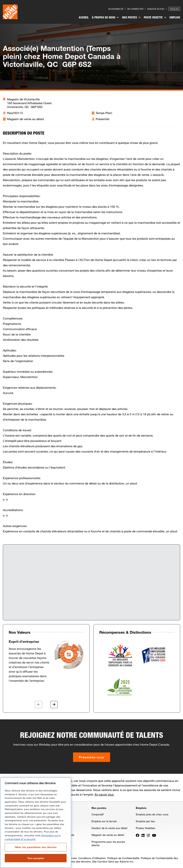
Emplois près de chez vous (152, 814)
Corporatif (97, 814)
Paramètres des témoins (76, 861)
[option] (46, 661)
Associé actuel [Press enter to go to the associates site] (156, 9)
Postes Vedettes (146, 828)
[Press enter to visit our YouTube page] (154, 835)
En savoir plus (104, 794)
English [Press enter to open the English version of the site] (174, 9)
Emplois (175, 17)
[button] (38, 705)
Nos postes (132, 17)
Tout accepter (36, 858)
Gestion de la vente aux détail (109, 828)
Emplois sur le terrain (104, 821)
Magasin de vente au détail (108, 835)
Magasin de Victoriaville (23, 99)
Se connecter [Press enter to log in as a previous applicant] (135, 9)
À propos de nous (106, 17)
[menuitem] (84, 18)
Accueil (84, 17)
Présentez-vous (92, 757)
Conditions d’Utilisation (92, 858)
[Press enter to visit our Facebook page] (138, 835)
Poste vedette (155, 17)
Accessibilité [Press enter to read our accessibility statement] (116, 9)
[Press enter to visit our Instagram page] (148, 835)
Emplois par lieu (145, 821)
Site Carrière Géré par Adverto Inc (113, 861)
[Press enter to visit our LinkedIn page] (143, 835)
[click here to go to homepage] (10, 12)
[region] (36, 823)
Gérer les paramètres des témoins (36, 847)
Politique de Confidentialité (123, 858)
